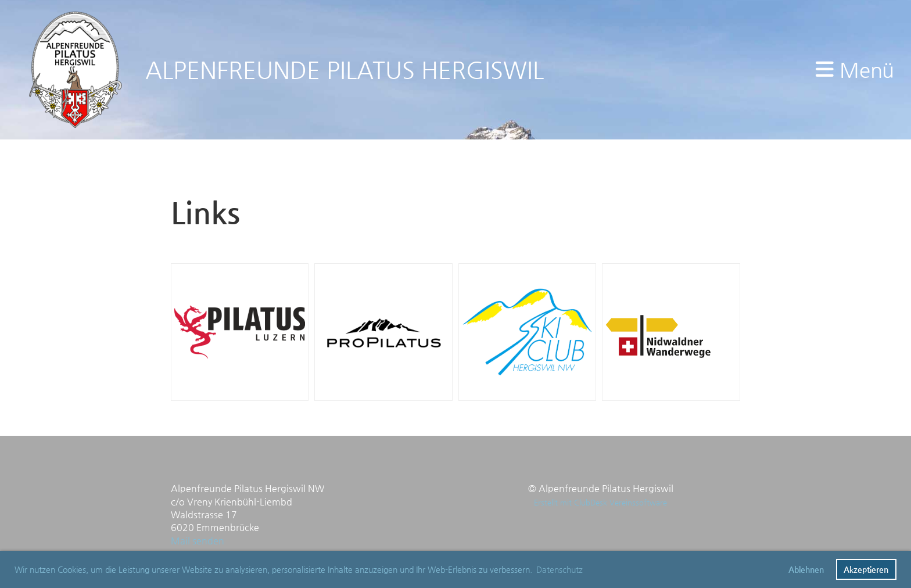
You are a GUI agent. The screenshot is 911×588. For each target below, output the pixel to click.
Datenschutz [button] (559, 569)
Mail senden (199, 541)
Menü (855, 70)
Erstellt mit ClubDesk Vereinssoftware (600, 502)
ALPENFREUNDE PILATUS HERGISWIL (345, 70)
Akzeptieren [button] (866, 569)
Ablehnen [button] (806, 569)
